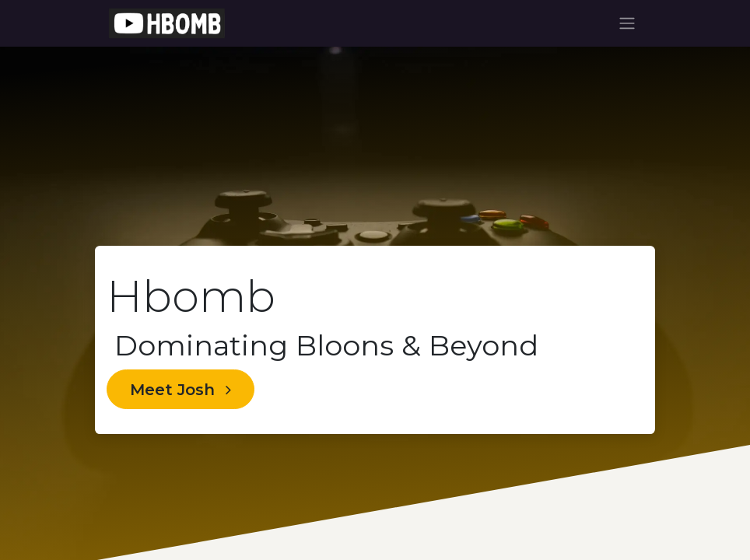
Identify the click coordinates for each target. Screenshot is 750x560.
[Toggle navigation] (627, 24)
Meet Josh (180, 390)
